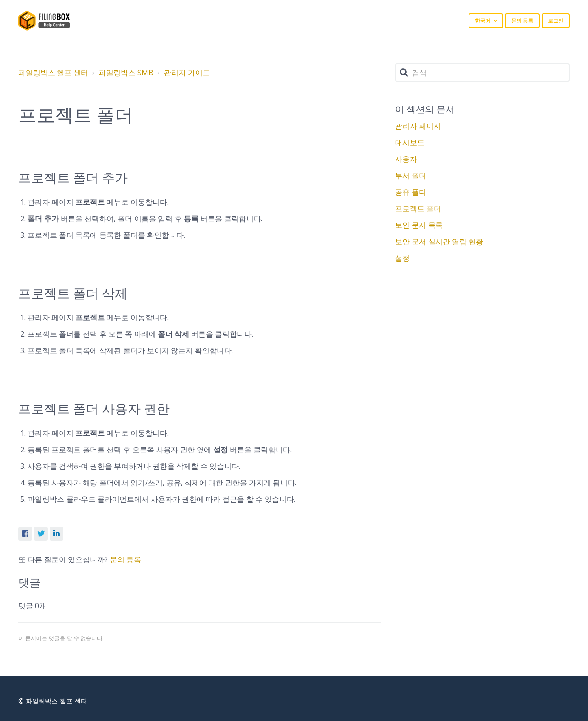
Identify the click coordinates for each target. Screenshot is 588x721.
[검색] (482, 73)
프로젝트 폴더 (418, 208)
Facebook (25, 534)
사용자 (406, 159)
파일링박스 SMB (126, 73)
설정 (402, 258)
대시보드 (410, 142)
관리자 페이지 (418, 126)
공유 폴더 (411, 192)
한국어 (483, 20)
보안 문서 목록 (419, 225)
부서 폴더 (411, 175)
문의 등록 (522, 20)
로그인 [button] (556, 20)
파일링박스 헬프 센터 (53, 73)
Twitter (41, 534)
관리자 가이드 (187, 73)
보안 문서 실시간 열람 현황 (439, 242)
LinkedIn (57, 534)
